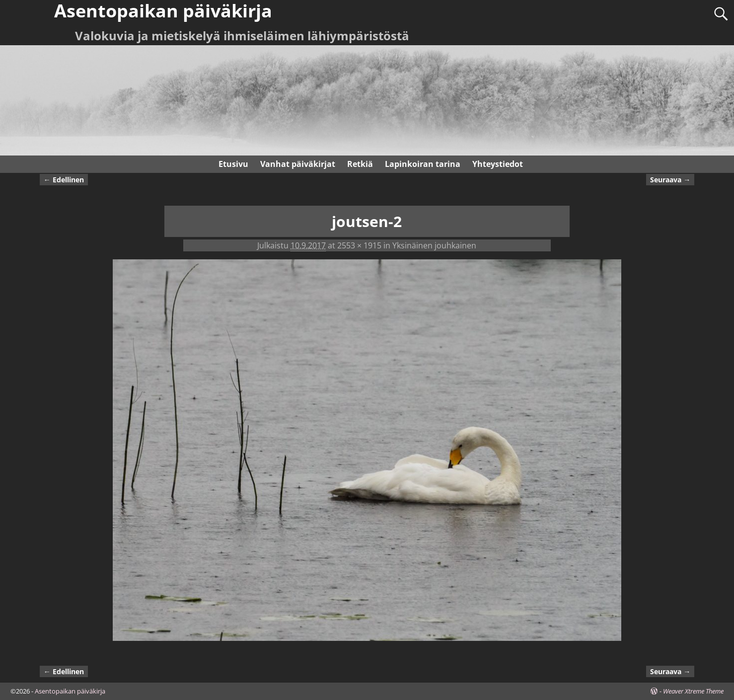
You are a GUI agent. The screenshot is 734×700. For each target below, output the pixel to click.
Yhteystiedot (498, 164)
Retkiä (360, 164)
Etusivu (233, 164)
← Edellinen (64, 180)
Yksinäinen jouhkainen (434, 245)
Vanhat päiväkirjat (298, 164)
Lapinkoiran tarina (423, 164)
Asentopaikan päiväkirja (70, 691)
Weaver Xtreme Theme (693, 691)
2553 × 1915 (359, 245)
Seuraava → (670, 180)
